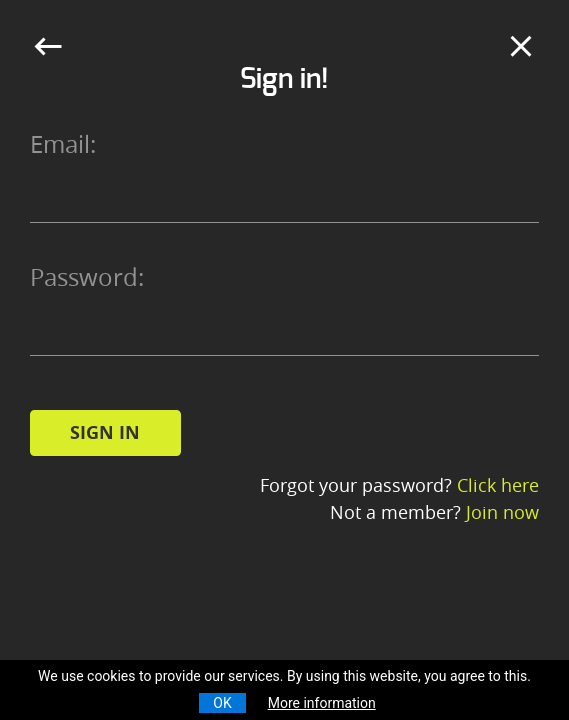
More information (322, 703)
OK (222, 703)
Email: (63, 144)
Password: (87, 277)
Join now (502, 512)
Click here (498, 485)
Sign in (105, 432)
